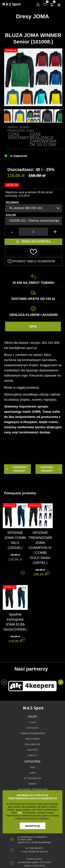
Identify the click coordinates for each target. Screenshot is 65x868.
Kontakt (32, 750)
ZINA (32, 767)
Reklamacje (32, 744)
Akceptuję (32, 826)
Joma (30, 131)
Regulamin (32, 739)
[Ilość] (33, 232)
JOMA (33, 773)
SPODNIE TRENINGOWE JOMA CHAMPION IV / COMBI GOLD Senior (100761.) (40, 548)
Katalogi (33, 728)
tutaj (19, 813)
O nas (32, 722)
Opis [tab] (33, 327)
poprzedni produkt (16, 469)
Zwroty (32, 755)
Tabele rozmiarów (32, 733)
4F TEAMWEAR (33, 778)
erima (32, 784)
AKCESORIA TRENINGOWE (33, 789)
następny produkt (51, 469)
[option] (33, 116)
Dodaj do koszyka (33, 242)
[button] (7, 79)
